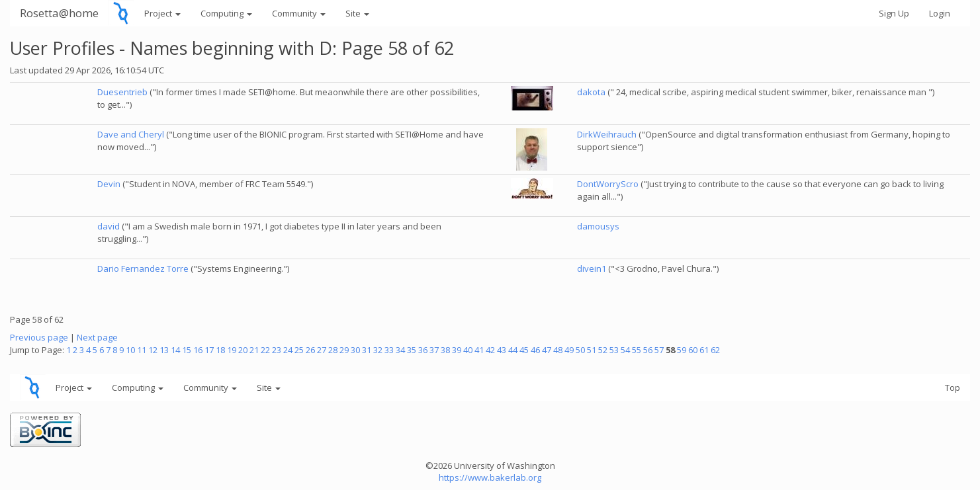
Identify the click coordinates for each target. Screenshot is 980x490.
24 (288, 350)
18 (220, 350)
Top (953, 388)
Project (162, 13)
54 (625, 350)
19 (232, 350)
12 (153, 350)
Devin (109, 184)
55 (637, 350)
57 (659, 350)
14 (175, 350)
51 (592, 350)
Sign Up (894, 13)
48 (558, 350)
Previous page (39, 337)
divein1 (592, 268)
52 (603, 350)
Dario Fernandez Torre (143, 268)
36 (423, 350)
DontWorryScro (608, 184)
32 (378, 350)
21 (254, 350)
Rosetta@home (59, 13)
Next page (97, 337)
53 (614, 350)
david (109, 226)
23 (277, 350)
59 (682, 350)
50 (580, 350)
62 (715, 350)
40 (468, 350)
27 (322, 350)
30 (355, 350)
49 (569, 350)
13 (164, 350)
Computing (226, 13)
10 (130, 350)
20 (243, 350)
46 (535, 350)
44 (513, 350)
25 (299, 350)
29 (344, 350)
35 (412, 350)
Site (357, 13)
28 (333, 350)
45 (524, 350)
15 (187, 350)
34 (400, 350)
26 (310, 350)
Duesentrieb (122, 92)
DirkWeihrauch (607, 134)
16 (198, 350)
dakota (591, 92)
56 (648, 350)
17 (209, 350)
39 (457, 350)
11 (142, 350)
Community (299, 13)
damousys (598, 226)
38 (445, 350)
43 (502, 350)
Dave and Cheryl (131, 134)
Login (940, 13)
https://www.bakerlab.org (490, 477)
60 (693, 350)
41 (479, 350)
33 (389, 350)
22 (265, 350)
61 (704, 350)
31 (367, 350)
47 (547, 350)
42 (490, 350)
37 (434, 350)
